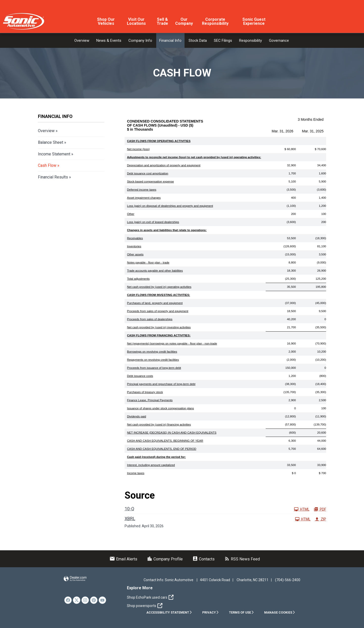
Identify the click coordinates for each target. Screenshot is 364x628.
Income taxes (136, 473)
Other (131, 214)
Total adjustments (139, 279)
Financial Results (53, 177)
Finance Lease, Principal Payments (150, 400)
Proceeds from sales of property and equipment (158, 311)
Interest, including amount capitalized (151, 465)
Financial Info (170, 40)
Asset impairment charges (144, 198)
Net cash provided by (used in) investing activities (159, 327)
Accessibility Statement (169, 613)
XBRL (130, 519)
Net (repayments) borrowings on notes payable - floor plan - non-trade (172, 343)
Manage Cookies (280, 613)
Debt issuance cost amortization (148, 173)
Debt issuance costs (140, 376)
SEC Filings (223, 40)
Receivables (135, 238)
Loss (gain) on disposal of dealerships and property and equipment (170, 206)
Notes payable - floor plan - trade (148, 262)
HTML (302, 509)
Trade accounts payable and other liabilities (155, 271)
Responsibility (251, 40)
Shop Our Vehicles (106, 21)
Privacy (211, 613)
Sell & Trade (162, 21)
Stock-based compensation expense (151, 181)
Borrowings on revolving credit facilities (152, 352)
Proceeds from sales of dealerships (150, 319)
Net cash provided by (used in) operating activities (159, 287)
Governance (279, 40)
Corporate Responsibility (215, 21)
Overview (82, 40)
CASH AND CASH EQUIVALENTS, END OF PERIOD (162, 449)
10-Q (129, 509)
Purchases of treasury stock (145, 392)
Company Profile (165, 559)
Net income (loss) (138, 149)
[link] (68, 600)
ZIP (320, 519)
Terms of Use (242, 613)
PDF (320, 509)
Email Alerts (123, 559)
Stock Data (198, 40)
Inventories (134, 246)
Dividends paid (137, 416)
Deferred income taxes (142, 190)
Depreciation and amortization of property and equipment (164, 165)
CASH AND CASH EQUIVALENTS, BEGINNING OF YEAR (165, 441)
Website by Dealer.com (75, 579)
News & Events (109, 40)
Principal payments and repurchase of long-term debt (161, 384)
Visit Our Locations (136, 21)
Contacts (203, 559)
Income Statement (54, 154)
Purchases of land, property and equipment (155, 303)
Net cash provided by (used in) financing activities (159, 424)
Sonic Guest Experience (254, 21)
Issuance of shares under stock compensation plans (161, 408)
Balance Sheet (51, 142)
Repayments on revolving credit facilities (153, 360)
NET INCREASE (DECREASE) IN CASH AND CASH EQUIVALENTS (172, 433)
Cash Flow (47, 165)
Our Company (184, 21)
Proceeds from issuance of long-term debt (154, 368)
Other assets (135, 254)
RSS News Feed (242, 559)
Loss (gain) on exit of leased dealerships (153, 222)
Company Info (140, 40)
